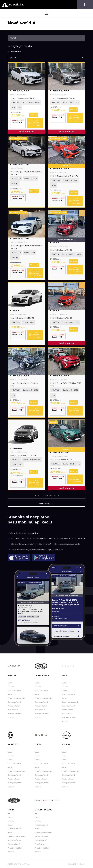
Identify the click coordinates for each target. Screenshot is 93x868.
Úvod (10, 683)
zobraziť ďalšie (46, 504)
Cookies (83, 864)
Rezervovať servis (15, 702)
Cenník (64, 690)
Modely (11, 687)
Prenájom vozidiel (15, 713)
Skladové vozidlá (14, 690)
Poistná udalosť (14, 706)
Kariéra (70, 864)
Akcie (10, 694)
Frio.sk (27, 864)
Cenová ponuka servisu (16, 698)
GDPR (76, 864)
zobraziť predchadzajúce (46, 495)
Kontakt (11, 717)
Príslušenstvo (13, 710)
